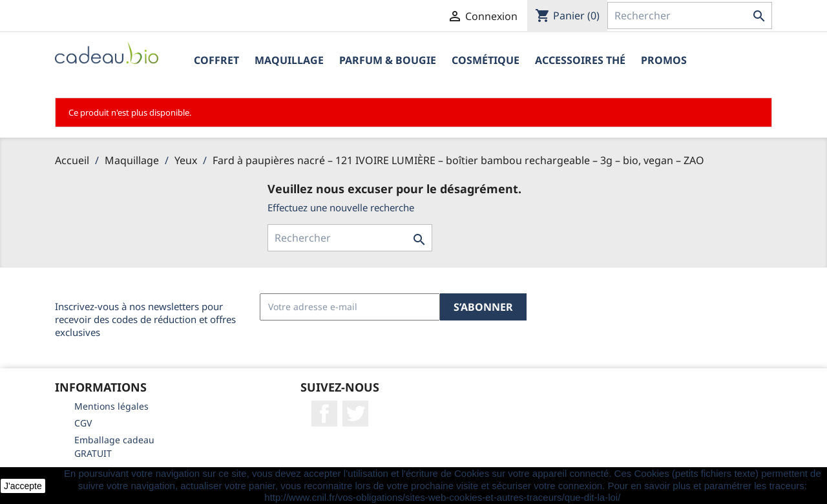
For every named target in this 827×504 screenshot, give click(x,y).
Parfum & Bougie (388, 60)
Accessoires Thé (580, 60)
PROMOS (664, 60)
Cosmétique (486, 60)
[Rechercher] (690, 16)
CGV (83, 423)
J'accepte (23, 486)
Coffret (216, 60)
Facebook (324, 414)
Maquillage (289, 60)
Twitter (355, 414)
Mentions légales (111, 406)
